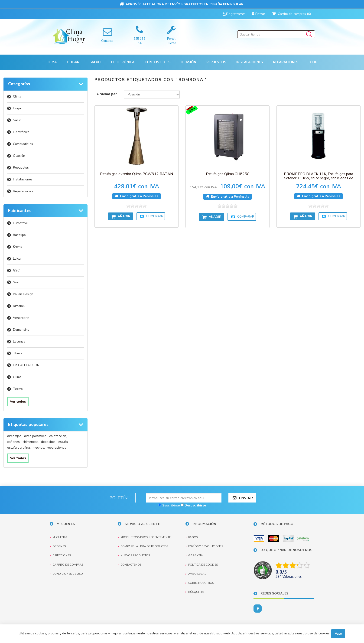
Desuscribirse (195, 505)
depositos (49, 442)
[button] (52, 62)
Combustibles (158, 62)
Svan (17, 282)
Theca (18, 353)
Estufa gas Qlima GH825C (228, 174)
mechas (39, 448)
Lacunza (19, 341)
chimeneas (31, 442)
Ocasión (19, 156)
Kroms (18, 247)
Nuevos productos (134, 555)
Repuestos (21, 168)
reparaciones (57, 448)
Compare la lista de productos (143, 546)
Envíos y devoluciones (204, 546)
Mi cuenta (58, 537)
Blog (313, 62)
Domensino (21, 330)
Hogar (18, 108)
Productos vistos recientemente (144, 537)
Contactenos (130, 565)
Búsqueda (195, 592)
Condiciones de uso (66, 574)
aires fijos (15, 436)
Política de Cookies (202, 565)
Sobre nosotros (200, 583)
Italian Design (23, 294)
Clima (17, 96)
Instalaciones (23, 179)
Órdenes (58, 546)
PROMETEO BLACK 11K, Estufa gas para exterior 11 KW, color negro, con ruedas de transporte (318, 176)
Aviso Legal (196, 574)
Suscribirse (171, 505)
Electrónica (21, 132)
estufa (63, 442)
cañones (14, 442)
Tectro (18, 389)
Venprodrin (21, 318)
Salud (17, 120)
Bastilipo (19, 235)
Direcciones (60, 555)
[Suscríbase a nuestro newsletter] (184, 498)
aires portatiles (36, 436)
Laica (17, 259)
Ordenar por (107, 94)
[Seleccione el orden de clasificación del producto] (152, 95)
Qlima (17, 377)
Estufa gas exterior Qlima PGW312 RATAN (136, 174)
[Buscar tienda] (276, 34)
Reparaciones (286, 62)
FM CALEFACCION (26, 365)
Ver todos (18, 402)
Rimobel (19, 306)
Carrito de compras (67, 565)
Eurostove (20, 223)
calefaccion (58, 436)
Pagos (192, 537)
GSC (16, 270)
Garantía (194, 555)
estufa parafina (19, 448)
